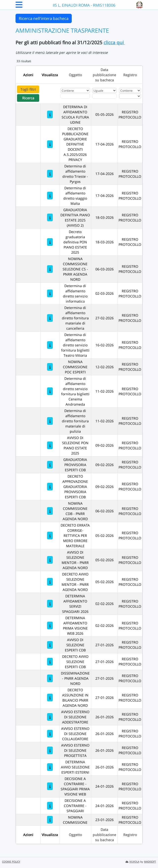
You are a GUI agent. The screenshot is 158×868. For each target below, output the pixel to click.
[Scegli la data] (104, 96)
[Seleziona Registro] (130, 96)
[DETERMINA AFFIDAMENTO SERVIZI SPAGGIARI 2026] (50, 604)
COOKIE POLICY (11, 862)
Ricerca (28, 98)
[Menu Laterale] (19, 6)
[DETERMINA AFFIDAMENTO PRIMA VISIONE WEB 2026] (50, 625)
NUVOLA (132, 862)
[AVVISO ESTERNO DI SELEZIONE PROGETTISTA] (50, 750)
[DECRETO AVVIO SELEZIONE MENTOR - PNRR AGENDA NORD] (50, 582)
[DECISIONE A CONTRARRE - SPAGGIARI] (50, 806)
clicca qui (114, 42)
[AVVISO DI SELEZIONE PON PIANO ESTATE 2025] (50, 445)
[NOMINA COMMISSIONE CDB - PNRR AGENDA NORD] (50, 511)
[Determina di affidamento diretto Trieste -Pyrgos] (50, 174)
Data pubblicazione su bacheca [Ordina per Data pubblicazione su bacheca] (104, 75)
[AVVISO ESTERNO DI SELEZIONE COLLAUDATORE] (50, 734)
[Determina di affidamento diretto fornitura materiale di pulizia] (50, 421)
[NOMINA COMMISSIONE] (50, 820)
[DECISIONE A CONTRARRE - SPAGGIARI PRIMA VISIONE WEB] (50, 786)
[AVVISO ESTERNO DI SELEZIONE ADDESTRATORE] (50, 717)
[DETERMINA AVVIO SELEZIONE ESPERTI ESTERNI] (50, 767)
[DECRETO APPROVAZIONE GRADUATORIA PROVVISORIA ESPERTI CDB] (50, 487)
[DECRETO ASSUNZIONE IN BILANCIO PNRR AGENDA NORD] (50, 698)
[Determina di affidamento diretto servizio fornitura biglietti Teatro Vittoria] (50, 345)
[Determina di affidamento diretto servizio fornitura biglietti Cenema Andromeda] (50, 391)
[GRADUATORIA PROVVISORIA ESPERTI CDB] (50, 465)
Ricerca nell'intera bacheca (44, 18)
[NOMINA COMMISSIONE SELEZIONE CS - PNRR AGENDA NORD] (50, 269)
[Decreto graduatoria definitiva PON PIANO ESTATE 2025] (50, 242)
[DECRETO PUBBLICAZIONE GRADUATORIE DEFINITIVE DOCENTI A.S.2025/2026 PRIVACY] (50, 144)
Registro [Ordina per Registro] (130, 75)
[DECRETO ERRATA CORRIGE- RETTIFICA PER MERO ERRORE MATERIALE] (50, 536)
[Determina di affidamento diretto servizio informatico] (50, 293)
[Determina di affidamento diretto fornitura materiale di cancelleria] (50, 318)
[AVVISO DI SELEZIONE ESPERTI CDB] (50, 645)
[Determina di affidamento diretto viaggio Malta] (50, 196)
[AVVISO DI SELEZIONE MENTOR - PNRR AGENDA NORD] (50, 560)
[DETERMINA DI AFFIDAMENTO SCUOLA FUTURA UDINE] (50, 114)
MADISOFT (150, 862)
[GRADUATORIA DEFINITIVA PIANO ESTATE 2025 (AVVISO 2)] (50, 217)
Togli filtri (28, 89)
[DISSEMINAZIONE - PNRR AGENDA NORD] (50, 678)
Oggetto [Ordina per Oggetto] (75, 75)
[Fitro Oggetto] (75, 96)
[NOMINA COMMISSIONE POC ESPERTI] (50, 367)
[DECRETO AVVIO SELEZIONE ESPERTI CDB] (50, 662)
